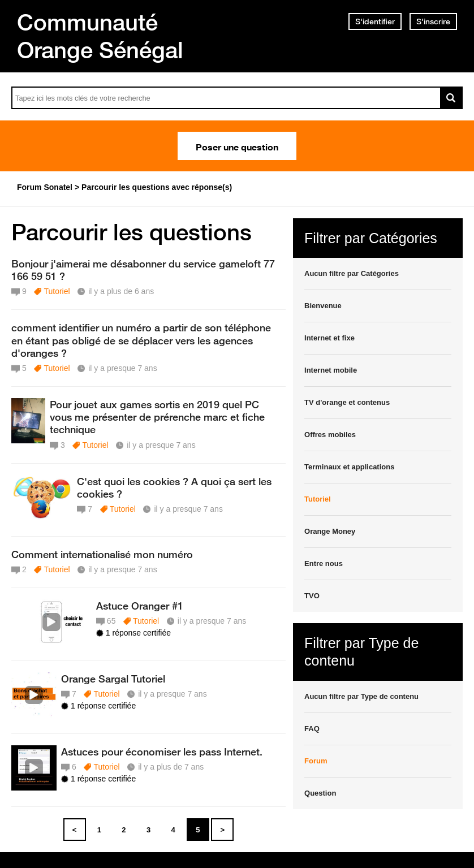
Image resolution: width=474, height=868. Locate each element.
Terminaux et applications (349, 467)
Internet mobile (331, 370)
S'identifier (375, 21)
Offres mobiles (330, 435)
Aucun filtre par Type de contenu (361, 696)
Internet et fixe (329, 338)
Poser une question (237, 146)
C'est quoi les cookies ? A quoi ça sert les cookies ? (174, 487)
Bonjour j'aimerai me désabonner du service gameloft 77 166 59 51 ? (143, 270)
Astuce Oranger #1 (140, 606)
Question (320, 793)
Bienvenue (323, 306)
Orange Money (330, 531)
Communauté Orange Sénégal (100, 36)
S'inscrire (433, 21)
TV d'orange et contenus (347, 402)
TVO (312, 596)
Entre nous (324, 563)
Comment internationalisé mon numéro (102, 554)
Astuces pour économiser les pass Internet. (162, 752)
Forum (316, 761)
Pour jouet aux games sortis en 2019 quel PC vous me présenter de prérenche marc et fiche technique (157, 417)
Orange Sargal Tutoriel (113, 679)
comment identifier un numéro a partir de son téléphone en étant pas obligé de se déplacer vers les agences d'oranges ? (141, 340)
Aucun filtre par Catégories (352, 273)
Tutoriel (57, 291)
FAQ (312, 729)
